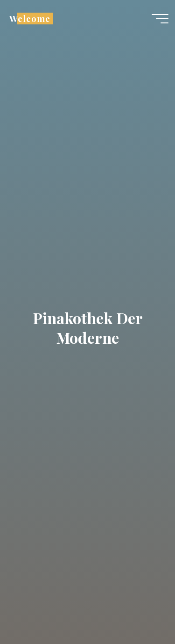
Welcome (30, 18)
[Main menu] (160, 19)
